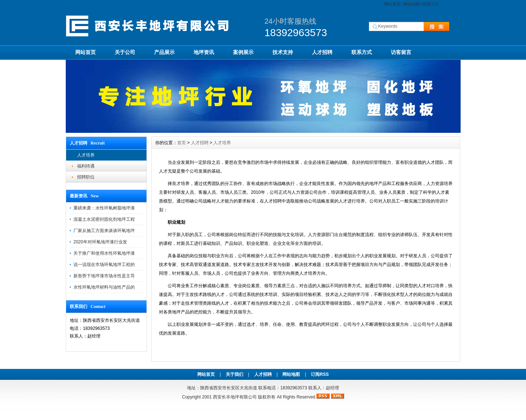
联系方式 (431, 4)
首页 (182, 143)
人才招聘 (322, 52)
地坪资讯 (204, 52)
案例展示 (243, 52)
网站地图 (412, 4)
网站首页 (392, 4)
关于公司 (125, 52)
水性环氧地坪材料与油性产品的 (104, 287)
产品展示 (164, 52)
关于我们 (235, 374)
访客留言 (401, 52)
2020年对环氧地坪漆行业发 (100, 242)
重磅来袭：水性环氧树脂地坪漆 (104, 208)
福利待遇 (86, 166)
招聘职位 (86, 177)
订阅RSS (320, 374)
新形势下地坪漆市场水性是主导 (104, 276)
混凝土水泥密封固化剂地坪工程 (104, 219)
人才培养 (86, 155)
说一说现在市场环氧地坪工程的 (104, 265)
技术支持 (283, 52)
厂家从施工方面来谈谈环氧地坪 (104, 231)
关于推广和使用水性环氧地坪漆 (104, 253)
